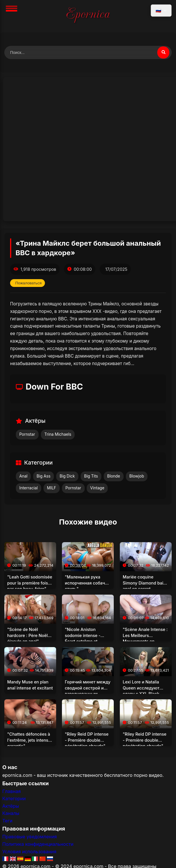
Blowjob (137, 476)
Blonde (114, 476)
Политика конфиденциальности (38, 844)
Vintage (97, 488)
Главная (12, 791)
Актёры (11, 806)
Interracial (29, 488)
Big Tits (91, 476)
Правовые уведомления (30, 837)
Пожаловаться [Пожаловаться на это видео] (28, 283)
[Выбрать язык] (161, 11)
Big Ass (43, 476)
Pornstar (27, 434)
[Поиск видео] (163, 52)
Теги (7, 821)
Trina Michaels (58, 434)
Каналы (11, 813)
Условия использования (29, 852)
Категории (14, 799)
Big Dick (67, 476)
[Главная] (88, 16)
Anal (23, 476)
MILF (52, 488)
